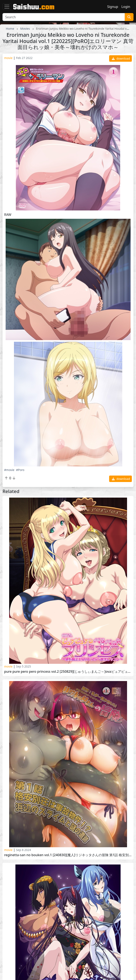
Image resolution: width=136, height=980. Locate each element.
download (121, 58)
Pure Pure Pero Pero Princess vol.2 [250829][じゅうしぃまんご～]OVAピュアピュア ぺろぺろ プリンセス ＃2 (68, 672)
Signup (113, 7)
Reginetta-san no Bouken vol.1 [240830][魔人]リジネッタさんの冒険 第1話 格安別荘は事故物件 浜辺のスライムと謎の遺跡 (68, 855)
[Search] (64, 17)
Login (126, 7)
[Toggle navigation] (7, 7)
